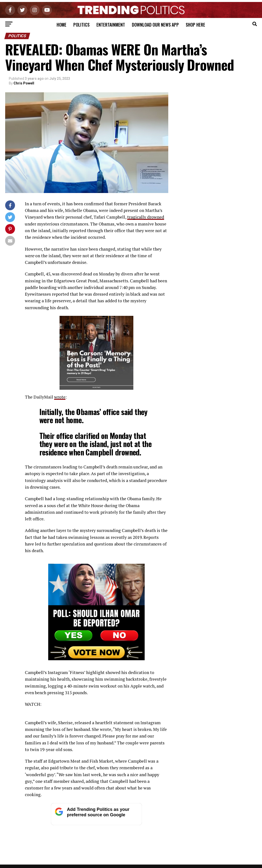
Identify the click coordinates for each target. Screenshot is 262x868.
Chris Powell (24, 83)
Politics (81, 25)
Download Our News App (155, 25)
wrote (60, 397)
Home (62, 25)
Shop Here (195, 25)
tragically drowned (146, 217)
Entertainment (111, 25)
